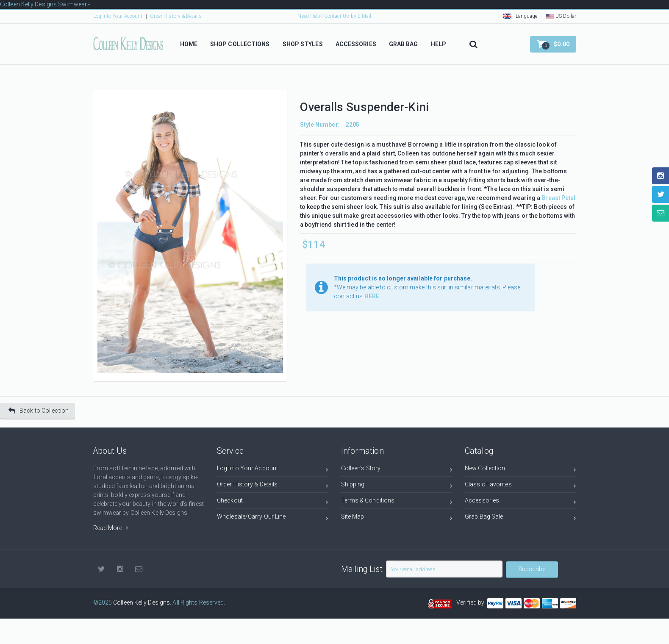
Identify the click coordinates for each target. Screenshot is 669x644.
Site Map (397, 518)
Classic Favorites (520, 486)
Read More (111, 528)
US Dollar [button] (561, 16)
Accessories (520, 502)
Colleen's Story (397, 470)
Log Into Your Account (118, 16)
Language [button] (520, 16)
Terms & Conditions (397, 502)
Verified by (472, 602)
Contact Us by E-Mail (348, 16)
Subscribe (532, 569)
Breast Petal (558, 198)
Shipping (397, 486)
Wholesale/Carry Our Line (273, 518)
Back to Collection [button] (39, 411)
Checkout (273, 502)
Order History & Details (176, 16)
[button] (553, 44)
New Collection (520, 470)
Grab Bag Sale (520, 518)
